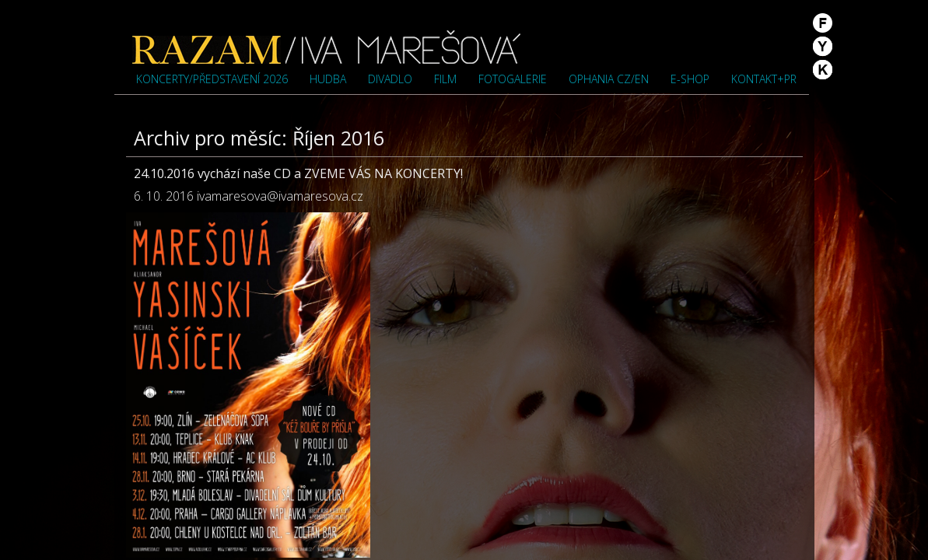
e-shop (690, 79)
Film (445, 79)
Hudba (328, 79)
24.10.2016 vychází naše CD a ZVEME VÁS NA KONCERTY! (298, 173)
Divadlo (390, 79)
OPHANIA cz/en (609, 79)
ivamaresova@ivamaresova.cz (280, 196)
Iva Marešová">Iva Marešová (327, 47)
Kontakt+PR (764, 79)
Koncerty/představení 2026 (212, 79)
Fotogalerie (513, 79)
